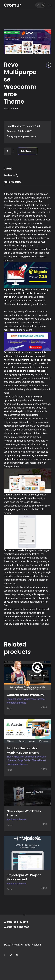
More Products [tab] (13, 182)
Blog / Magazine (15, 757)
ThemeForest (39, 760)
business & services (35, 757)
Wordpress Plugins (16, 922)
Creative (12, 760)
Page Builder (24, 760)
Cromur (12, 5)
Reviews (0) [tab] (11, 175)
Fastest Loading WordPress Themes (26, 699)
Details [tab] (8, 169)
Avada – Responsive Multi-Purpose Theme (23, 750)
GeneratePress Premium (25, 695)
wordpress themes (28, 136)
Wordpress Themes (16, 927)
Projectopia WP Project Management (24, 877)
